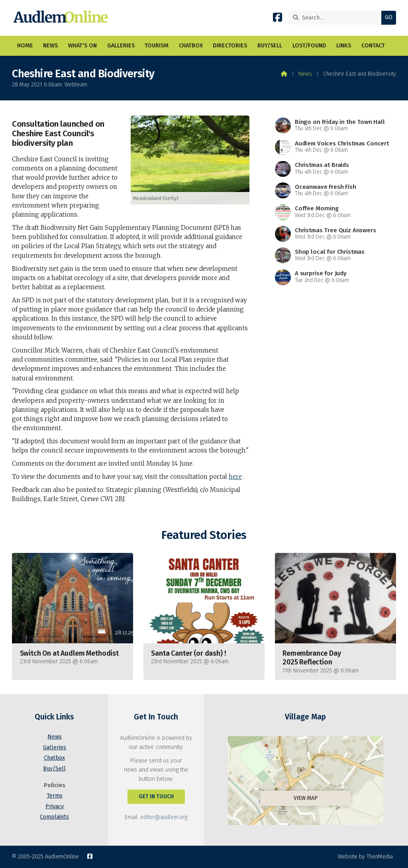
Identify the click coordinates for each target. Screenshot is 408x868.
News (305, 74)
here (235, 477)
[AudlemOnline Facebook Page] (278, 19)
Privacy (55, 806)
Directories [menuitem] (230, 46)
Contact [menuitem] (373, 46)
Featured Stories (204, 535)
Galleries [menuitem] (121, 46)
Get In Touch (156, 796)
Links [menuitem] (344, 46)
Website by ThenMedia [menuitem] (365, 857)
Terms (55, 796)
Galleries (55, 747)
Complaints (54, 817)
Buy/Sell (54, 769)
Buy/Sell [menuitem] (270, 46)
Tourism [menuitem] (157, 46)
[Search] (337, 18)
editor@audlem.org (164, 817)
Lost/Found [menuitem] (309, 46)
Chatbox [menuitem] (191, 46)
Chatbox (54, 758)
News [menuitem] (50, 46)
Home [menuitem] (25, 46)
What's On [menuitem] (82, 46)
